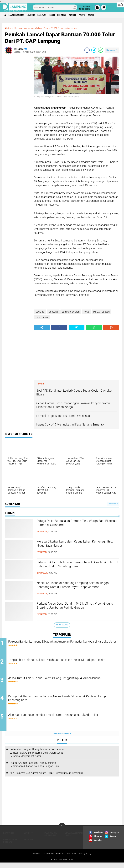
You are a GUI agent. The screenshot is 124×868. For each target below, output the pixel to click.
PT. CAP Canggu (65, 28)
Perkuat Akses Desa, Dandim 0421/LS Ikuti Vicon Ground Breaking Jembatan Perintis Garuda (75, 610)
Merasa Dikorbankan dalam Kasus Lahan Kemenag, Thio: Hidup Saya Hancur (74, 545)
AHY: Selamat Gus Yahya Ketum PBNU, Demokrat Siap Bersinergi (46, 778)
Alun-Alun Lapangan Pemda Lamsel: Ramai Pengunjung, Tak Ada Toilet (66, 722)
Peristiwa (76, 15)
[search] (55, 7)
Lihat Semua (62, 625)
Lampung (38, 15)
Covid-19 (13, 28)
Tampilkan (113, 504)
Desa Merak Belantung (51, 839)
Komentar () (112, 50)
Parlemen (51, 15)
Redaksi (35, 859)
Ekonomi (90, 15)
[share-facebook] (87, 50)
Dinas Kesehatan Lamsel (74, 839)
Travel (113, 15)
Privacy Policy (87, 859)
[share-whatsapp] (101, 50)
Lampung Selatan (20, 15)
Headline (28, 845)
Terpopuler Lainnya (62, 738)
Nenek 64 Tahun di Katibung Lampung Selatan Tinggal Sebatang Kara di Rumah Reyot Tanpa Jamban (74, 589)
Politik (102, 15)
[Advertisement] (18, 105)
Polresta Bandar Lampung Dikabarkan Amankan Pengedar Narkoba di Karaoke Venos (61, 644)
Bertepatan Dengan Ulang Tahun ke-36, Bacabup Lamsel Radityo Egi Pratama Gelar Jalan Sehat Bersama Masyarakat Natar (37, 758)
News (52, 28)
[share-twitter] (94, 50)
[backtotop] (62, 831)
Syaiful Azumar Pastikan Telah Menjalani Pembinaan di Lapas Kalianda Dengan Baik (34, 770)
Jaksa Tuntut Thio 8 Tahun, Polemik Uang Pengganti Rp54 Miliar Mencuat (65, 683)
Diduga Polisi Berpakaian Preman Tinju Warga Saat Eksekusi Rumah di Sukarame (75, 524)
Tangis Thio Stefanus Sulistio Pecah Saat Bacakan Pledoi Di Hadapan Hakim (62, 664)
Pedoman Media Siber (67, 859)
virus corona (81, 28)
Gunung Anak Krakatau (10, 846)
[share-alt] (42, 327)
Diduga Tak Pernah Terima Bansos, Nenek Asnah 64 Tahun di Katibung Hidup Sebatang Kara (77, 568)
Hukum (64, 15)
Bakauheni (9, 838)
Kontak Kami (47, 859)
